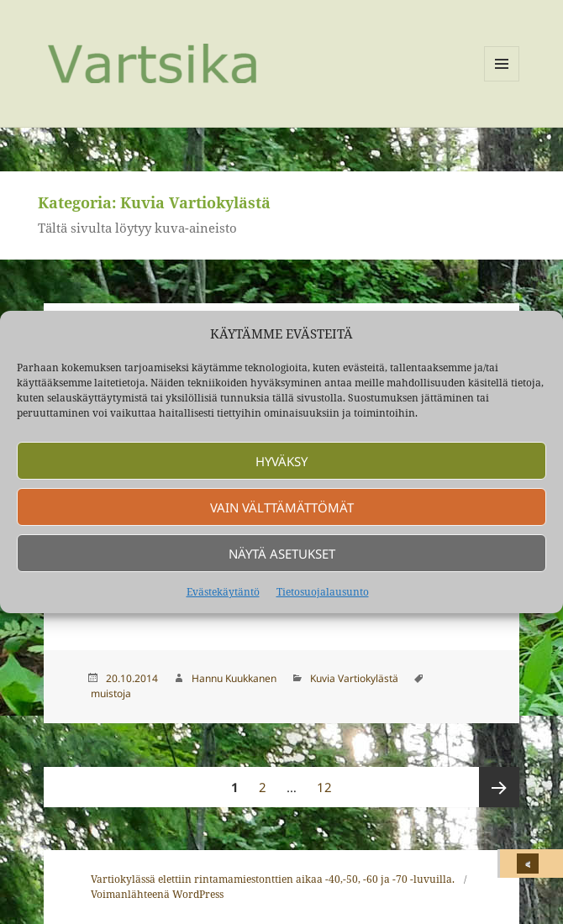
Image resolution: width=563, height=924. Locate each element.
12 (328, 781)
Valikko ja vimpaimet (502, 81)
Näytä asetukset (282, 554)
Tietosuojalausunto (323, 592)
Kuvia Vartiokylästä (354, 678)
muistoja (111, 693)
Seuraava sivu (499, 787)
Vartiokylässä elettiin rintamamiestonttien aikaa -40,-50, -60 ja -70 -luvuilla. (273, 879)
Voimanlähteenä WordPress (157, 894)
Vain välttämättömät (282, 507)
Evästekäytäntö (223, 592)
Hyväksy (281, 461)
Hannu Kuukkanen (234, 678)
